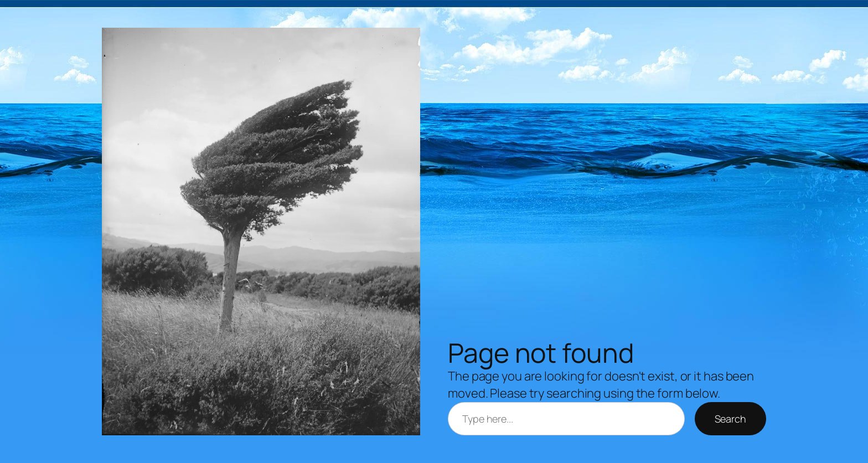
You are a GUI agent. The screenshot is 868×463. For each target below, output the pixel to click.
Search (730, 419)
